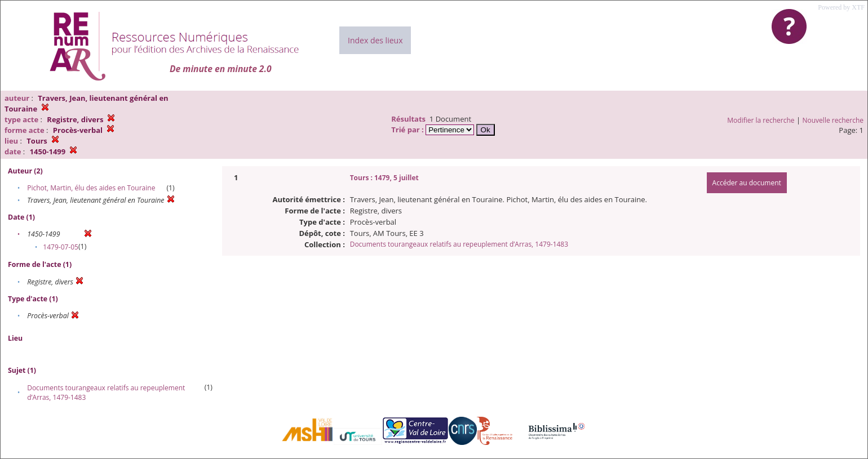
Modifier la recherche (761, 120)
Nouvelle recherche (833, 120)
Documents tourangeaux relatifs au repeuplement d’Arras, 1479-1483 (459, 244)
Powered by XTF (841, 7)
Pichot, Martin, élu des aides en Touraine (91, 188)
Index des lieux (375, 40)
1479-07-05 (61, 247)
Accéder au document (747, 183)
